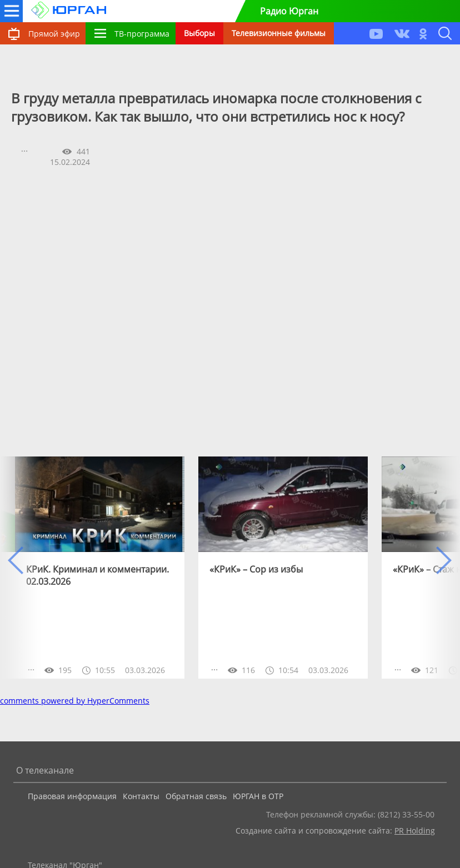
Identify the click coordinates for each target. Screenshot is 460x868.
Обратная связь (196, 796)
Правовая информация (72, 796)
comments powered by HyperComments (75, 701)
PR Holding (415, 831)
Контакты (141, 796)
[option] (100, 568)
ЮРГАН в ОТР (258, 796)
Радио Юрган (289, 11)
